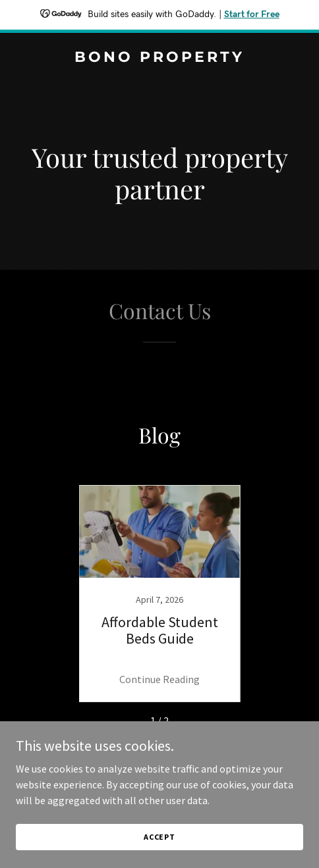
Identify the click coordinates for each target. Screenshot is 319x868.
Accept (159, 837)
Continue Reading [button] (159, 679)
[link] (159, 58)
